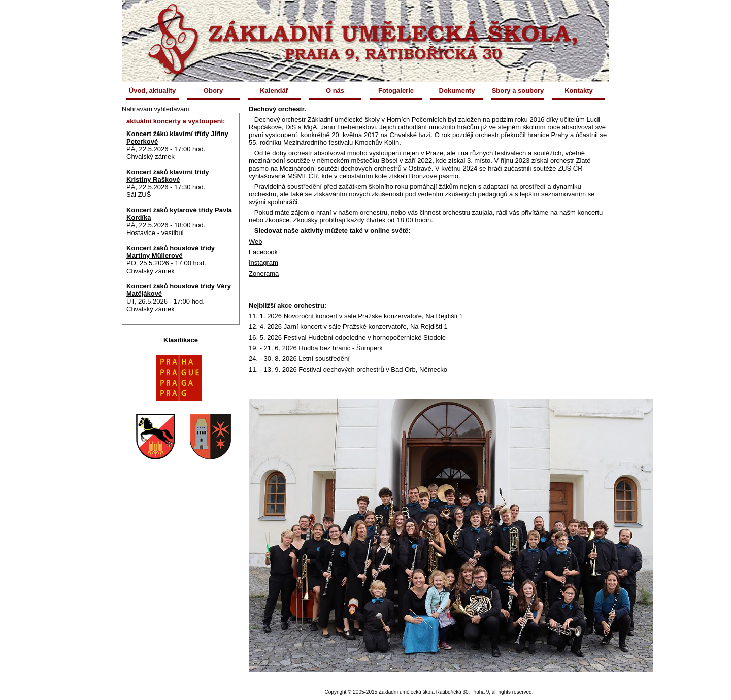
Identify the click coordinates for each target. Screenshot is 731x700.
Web (256, 241)
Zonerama (264, 273)
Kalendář (274, 91)
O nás (335, 91)
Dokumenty (457, 91)
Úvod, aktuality (152, 91)
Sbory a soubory (518, 91)
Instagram (263, 263)
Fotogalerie (396, 91)
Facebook (263, 252)
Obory (213, 91)
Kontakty (579, 91)
